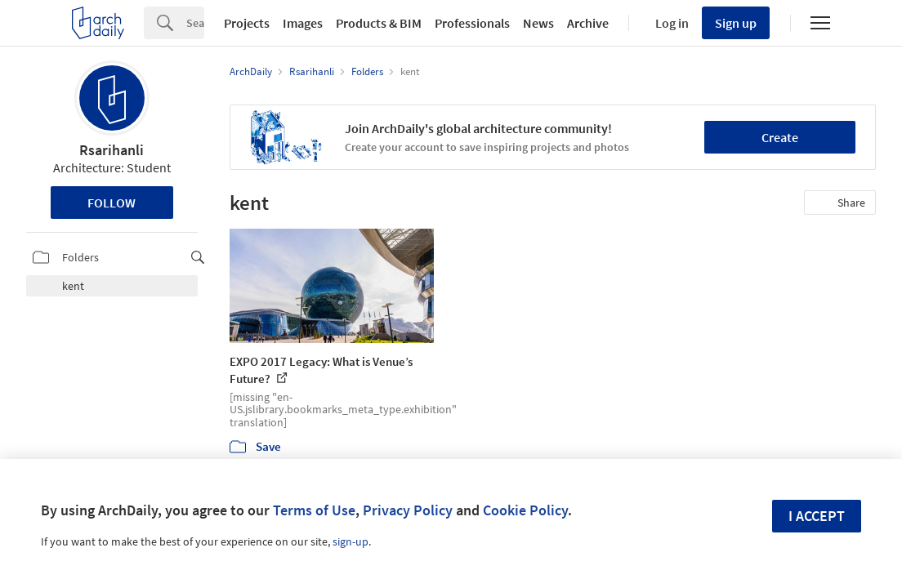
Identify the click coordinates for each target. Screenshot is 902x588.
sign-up (351, 541)
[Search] (195, 23)
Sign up (736, 23)
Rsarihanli (112, 150)
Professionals (472, 23)
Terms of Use (314, 510)
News (538, 23)
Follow (112, 203)
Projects (247, 23)
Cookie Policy (525, 510)
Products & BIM (379, 23)
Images (303, 23)
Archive (588, 23)
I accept (817, 516)
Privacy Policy (408, 510)
